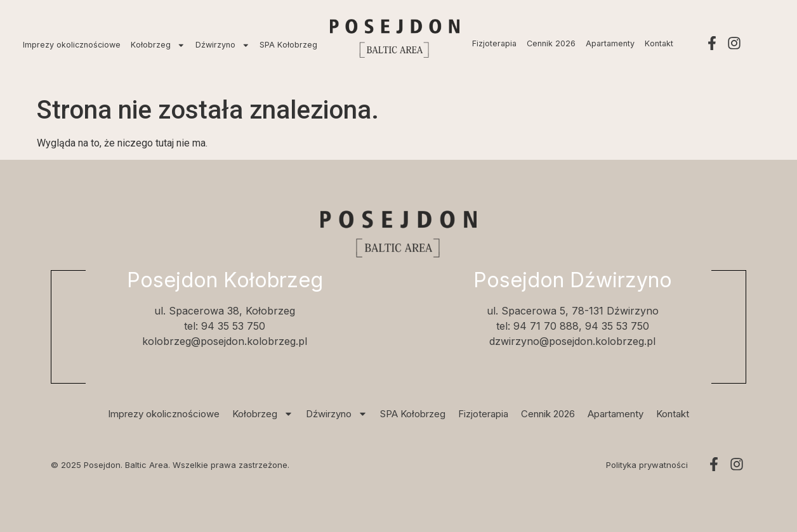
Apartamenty (610, 43)
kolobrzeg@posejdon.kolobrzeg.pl (225, 341)
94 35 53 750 (233, 326)
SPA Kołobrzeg (288, 45)
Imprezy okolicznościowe (72, 45)
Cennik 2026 (551, 43)
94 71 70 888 (546, 326)
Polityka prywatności (647, 465)
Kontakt (659, 43)
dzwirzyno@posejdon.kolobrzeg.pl (572, 341)
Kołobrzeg (158, 45)
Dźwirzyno (223, 45)
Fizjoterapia (494, 43)
